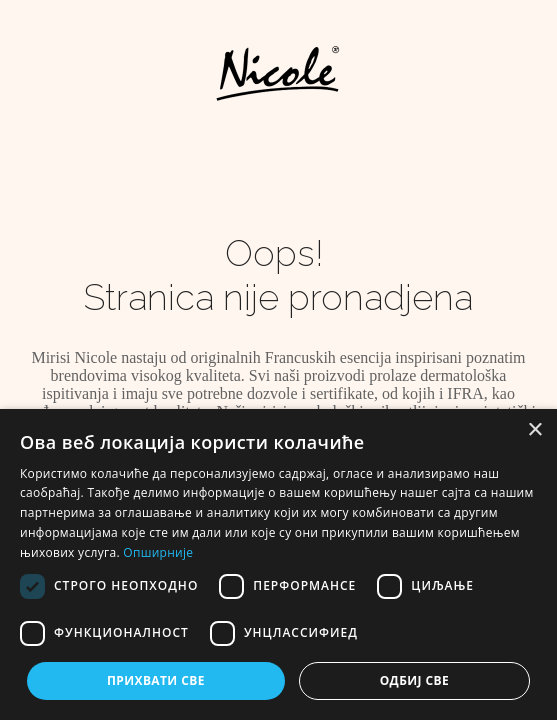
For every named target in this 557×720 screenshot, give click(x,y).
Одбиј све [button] (414, 680)
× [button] (534, 430)
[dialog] (278, 564)
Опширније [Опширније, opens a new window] (158, 552)
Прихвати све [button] (156, 680)
